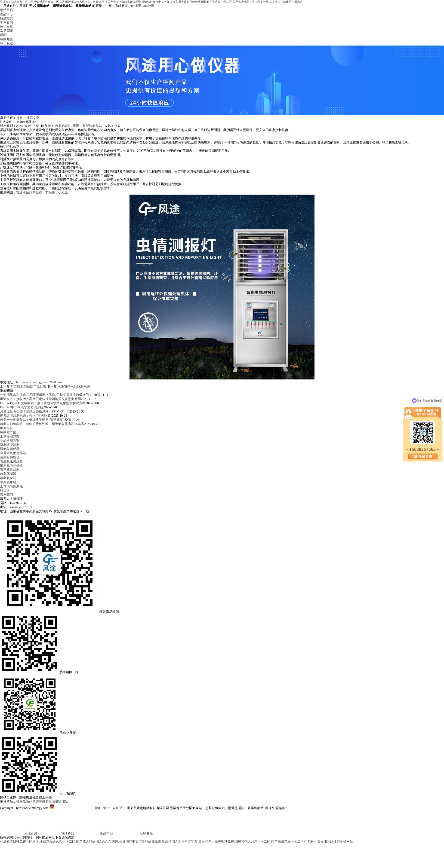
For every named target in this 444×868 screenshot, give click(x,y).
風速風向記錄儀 (11, 466)
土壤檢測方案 (10, 436)
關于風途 (6, 43)
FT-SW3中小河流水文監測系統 (22, 407)
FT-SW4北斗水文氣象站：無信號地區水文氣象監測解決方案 (43, 403)
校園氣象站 (24, 802)
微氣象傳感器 (10, 449)
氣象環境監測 (10, 445)
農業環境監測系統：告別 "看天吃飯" (26, 416)
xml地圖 (148, 6)
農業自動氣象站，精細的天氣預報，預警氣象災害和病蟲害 (42, 424)
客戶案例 (6, 23)
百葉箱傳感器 (10, 457)
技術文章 (6, 27)
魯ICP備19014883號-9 (110, 808)
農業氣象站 (63, 126)
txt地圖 (136, 6)
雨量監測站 (60, 802)
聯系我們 (6, 495)
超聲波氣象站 (92, 126)
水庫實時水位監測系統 (74, 387)
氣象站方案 (8, 432)
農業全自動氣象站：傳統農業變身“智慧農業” (32, 420)
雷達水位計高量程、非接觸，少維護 (42, 192)
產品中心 (6, 14)
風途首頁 (19, 833)
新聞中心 (6, 35)
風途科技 (6, 428)
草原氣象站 (8, 482)
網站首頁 (6, 10)
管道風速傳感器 (11, 461)
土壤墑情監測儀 (11, 486)
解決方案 (6, 18)
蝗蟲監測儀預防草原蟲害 (28, 387)
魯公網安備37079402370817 (72, 808)
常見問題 (6, 31)
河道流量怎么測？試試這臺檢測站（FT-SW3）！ (35, 411)
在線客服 (133, 833)
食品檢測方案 (10, 441)
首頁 (19, 118)
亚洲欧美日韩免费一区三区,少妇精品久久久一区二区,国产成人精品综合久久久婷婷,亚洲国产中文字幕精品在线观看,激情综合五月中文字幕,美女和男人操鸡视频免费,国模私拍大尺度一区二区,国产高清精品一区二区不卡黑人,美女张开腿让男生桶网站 (151, 2)
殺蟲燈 (5, 491)
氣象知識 (6, 39)
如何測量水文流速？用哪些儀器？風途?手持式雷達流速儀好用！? (47, 395)
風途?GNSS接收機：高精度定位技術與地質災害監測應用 (40, 399)
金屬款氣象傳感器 (13, 453)
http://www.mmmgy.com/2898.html (39, 382)
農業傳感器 (8, 474)
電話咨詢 (56, 833)
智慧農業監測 (10, 470)
